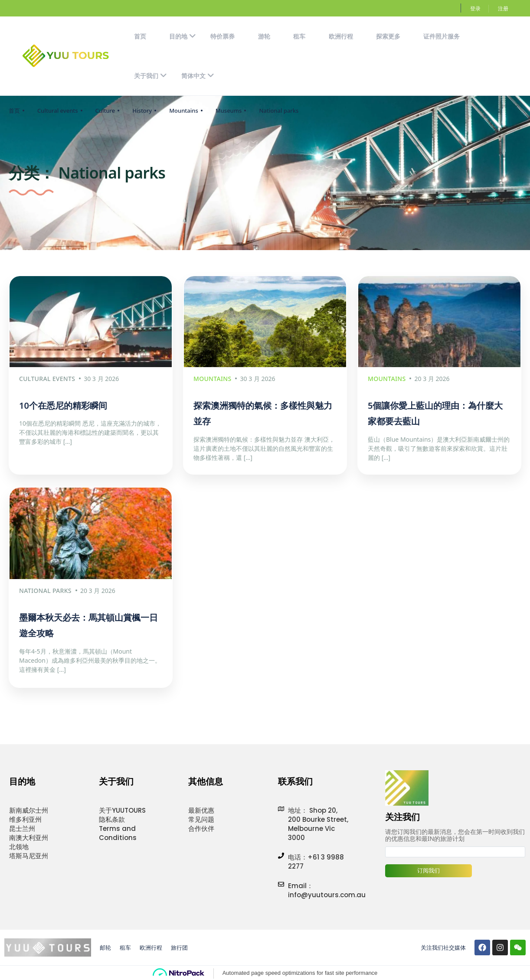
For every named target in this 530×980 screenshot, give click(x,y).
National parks (279, 111)
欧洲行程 (341, 36)
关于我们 (150, 76)
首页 (140, 36)
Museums (229, 111)
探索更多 (388, 36)
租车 (299, 36)
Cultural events (58, 111)
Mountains (184, 111)
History (142, 111)
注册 (503, 8)
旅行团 (179, 946)
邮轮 (105, 946)
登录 (475, 8)
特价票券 (222, 36)
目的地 (183, 36)
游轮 (264, 36)
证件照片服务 (442, 36)
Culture (105, 111)
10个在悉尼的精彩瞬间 (63, 405)
